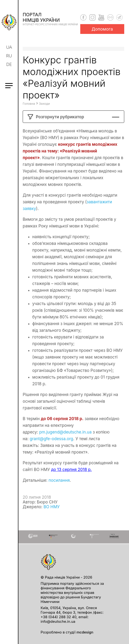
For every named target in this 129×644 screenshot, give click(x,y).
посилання (59, 489)
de (10, 64)
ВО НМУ (52, 516)
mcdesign (85, 632)
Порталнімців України (50, 19)
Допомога (102, 29)
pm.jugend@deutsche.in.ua (65, 441)
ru (9, 56)
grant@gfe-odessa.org (51, 448)
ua (9, 47)
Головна (29, 112)
